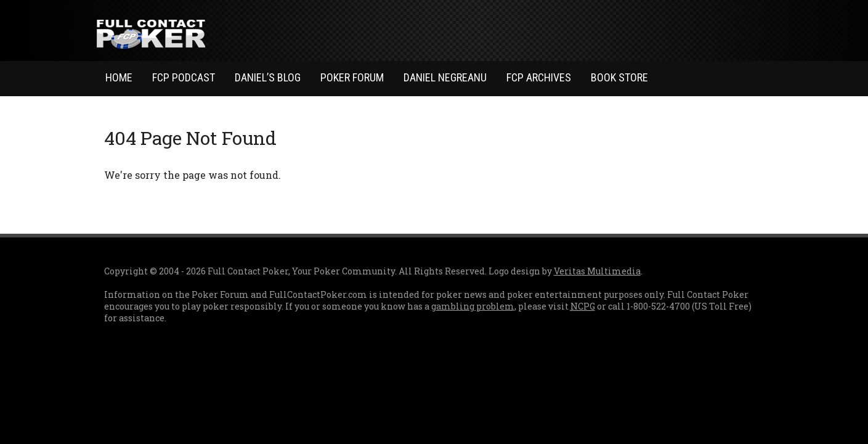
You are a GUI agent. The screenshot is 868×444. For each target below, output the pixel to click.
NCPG (583, 306)
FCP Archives (539, 77)
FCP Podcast (184, 77)
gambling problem (473, 306)
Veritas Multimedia (597, 271)
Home (119, 77)
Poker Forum (352, 77)
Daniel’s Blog (268, 77)
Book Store (619, 77)
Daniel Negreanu (445, 77)
